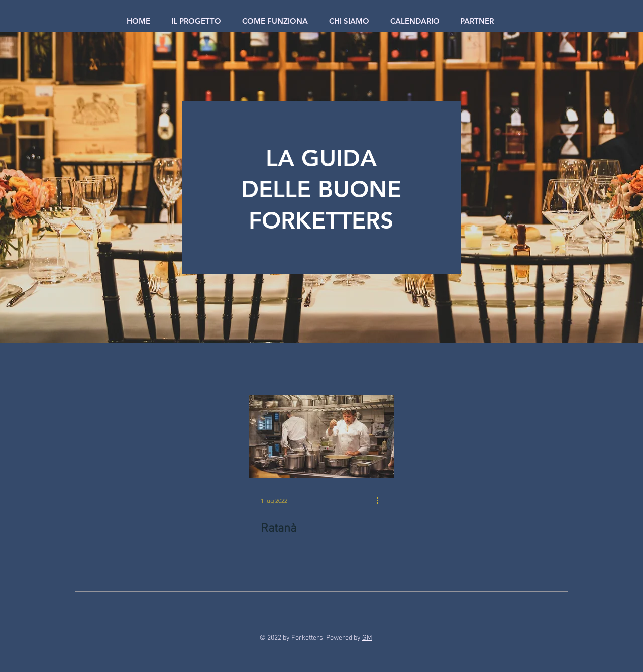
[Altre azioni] (381, 500)
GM (367, 638)
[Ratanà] (321, 436)
